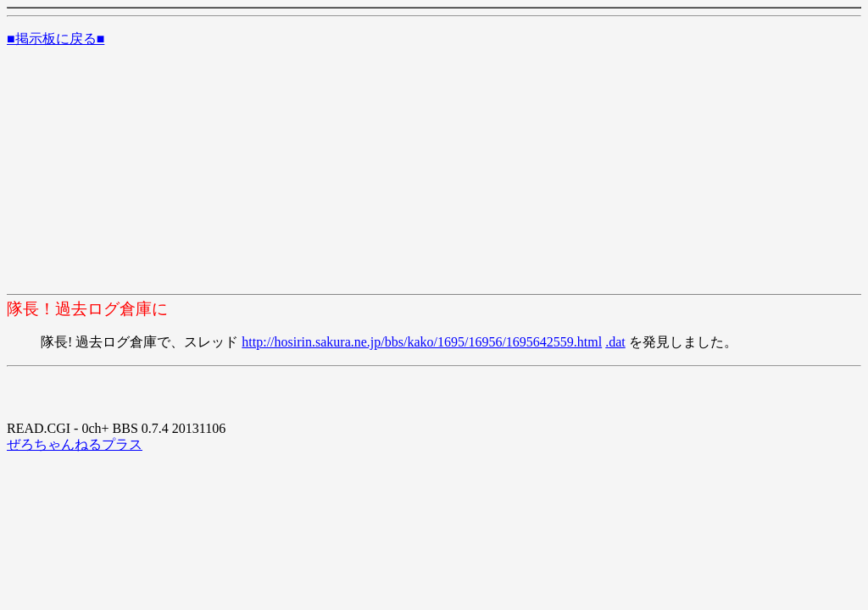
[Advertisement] (434, 174)
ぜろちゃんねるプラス (75, 444)
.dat (615, 342)
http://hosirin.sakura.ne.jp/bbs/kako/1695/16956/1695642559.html (422, 342)
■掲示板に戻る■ (56, 39)
